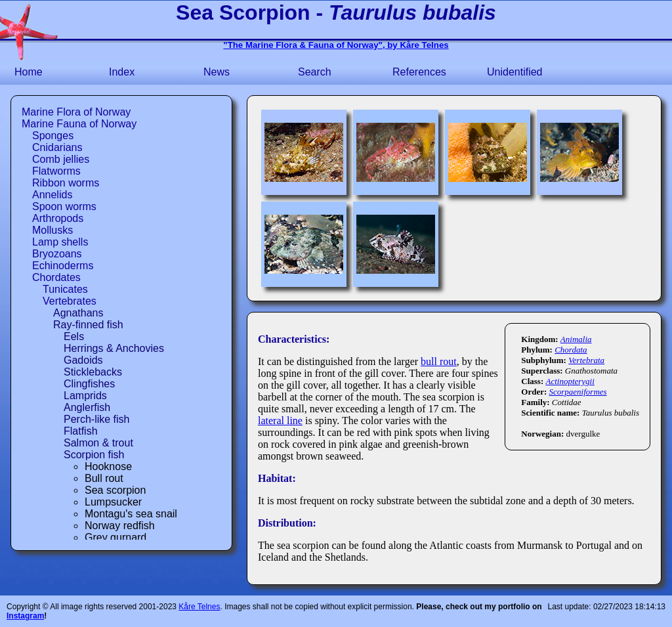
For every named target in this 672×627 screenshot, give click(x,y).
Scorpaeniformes (578, 392)
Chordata (571, 350)
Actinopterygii (570, 381)
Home (29, 72)
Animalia (576, 339)
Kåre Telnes (199, 607)
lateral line (280, 421)
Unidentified (515, 72)
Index (122, 72)
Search (315, 72)
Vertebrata (586, 360)
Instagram (25, 616)
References (419, 72)
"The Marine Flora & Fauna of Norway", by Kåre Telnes (336, 45)
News (217, 72)
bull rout (439, 361)
